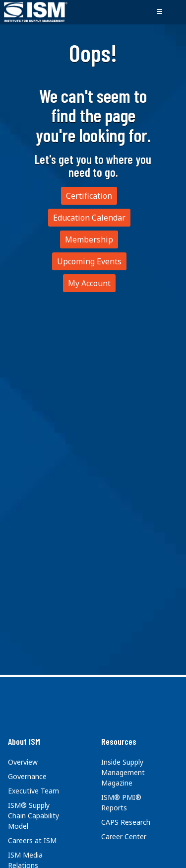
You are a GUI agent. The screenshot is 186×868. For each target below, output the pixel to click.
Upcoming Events (89, 261)
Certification (89, 196)
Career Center (124, 836)
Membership (89, 239)
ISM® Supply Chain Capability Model (33, 816)
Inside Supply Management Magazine (123, 772)
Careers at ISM (32, 840)
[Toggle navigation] (159, 12)
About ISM (24, 741)
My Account (89, 283)
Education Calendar (89, 218)
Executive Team (33, 791)
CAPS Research (126, 822)
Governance (27, 776)
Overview (23, 762)
